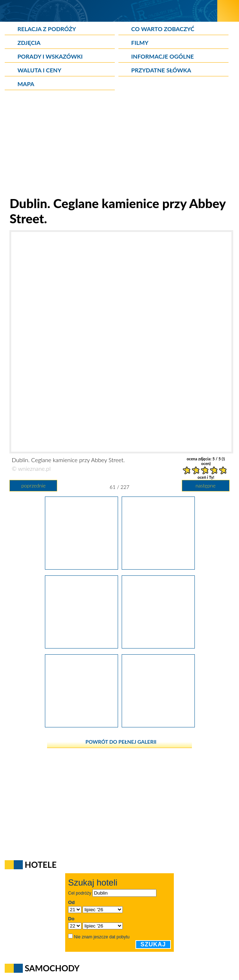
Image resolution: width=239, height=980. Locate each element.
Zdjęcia (29, 43)
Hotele (41, 865)
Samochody (52, 968)
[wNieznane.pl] (109, 11)
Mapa (26, 84)
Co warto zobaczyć (163, 29)
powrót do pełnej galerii (121, 742)
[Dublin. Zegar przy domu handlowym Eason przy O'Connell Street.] (158, 725)
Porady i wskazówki (50, 56)
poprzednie (33, 485)
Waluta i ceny (39, 70)
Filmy (140, 43)
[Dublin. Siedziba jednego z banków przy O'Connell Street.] (81, 725)
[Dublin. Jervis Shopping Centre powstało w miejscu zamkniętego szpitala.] (81, 567)
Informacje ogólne (162, 56)
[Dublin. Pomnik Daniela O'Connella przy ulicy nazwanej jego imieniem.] (81, 646)
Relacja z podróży (47, 29)
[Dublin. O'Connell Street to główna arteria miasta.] (158, 646)
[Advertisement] (119, 145)
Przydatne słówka (161, 70)
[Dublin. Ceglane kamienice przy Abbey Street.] (158, 567)
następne (206, 485)
